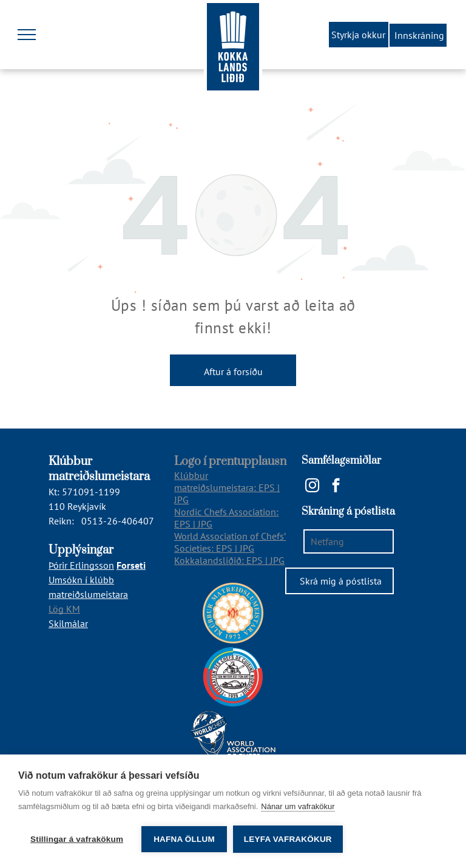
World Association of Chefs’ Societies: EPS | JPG (230, 542)
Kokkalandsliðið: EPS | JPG (229, 560)
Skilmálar (68, 623)
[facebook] (336, 487)
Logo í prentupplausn (230, 462)
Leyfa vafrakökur (288, 839)
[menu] (27, 35)
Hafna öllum (184, 839)
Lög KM (64, 609)
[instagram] (312, 487)
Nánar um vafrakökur (298, 806)
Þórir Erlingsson (81, 565)
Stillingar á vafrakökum (77, 839)
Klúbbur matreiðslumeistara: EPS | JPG (227, 487)
